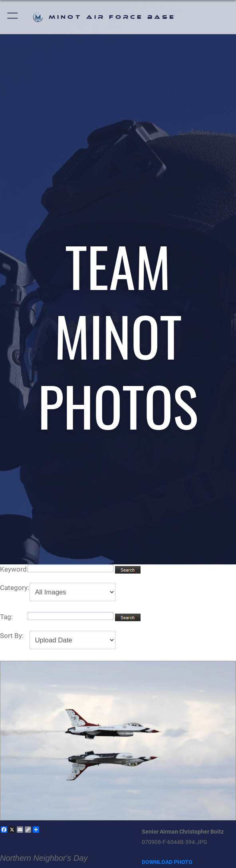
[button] (13, 17)
